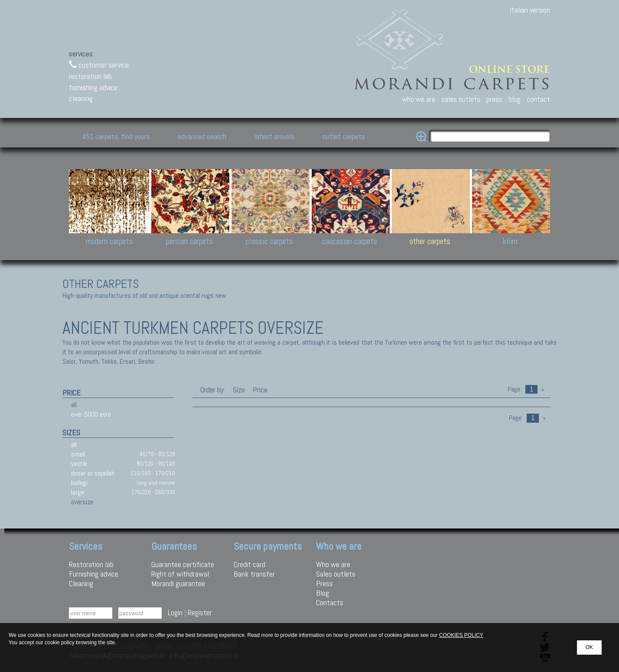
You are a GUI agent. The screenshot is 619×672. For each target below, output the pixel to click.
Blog (323, 593)
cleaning (81, 98)
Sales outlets (336, 574)
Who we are (333, 564)
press (494, 99)
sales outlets (461, 99)
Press (324, 583)
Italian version (530, 10)
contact (538, 99)
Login (175, 612)
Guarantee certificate (183, 564)
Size (239, 390)
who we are (419, 99)
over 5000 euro (91, 414)
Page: (515, 389)
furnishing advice (93, 87)
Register (200, 612)
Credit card (249, 564)
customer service (99, 65)
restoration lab (90, 76)
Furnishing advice (94, 574)
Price (259, 390)
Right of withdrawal (180, 574)
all (74, 405)
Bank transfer (254, 574)
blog (515, 99)
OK (589, 647)
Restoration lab (91, 564)
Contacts (330, 602)
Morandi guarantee (178, 583)
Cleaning (81, 583)
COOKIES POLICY (461, 635)
